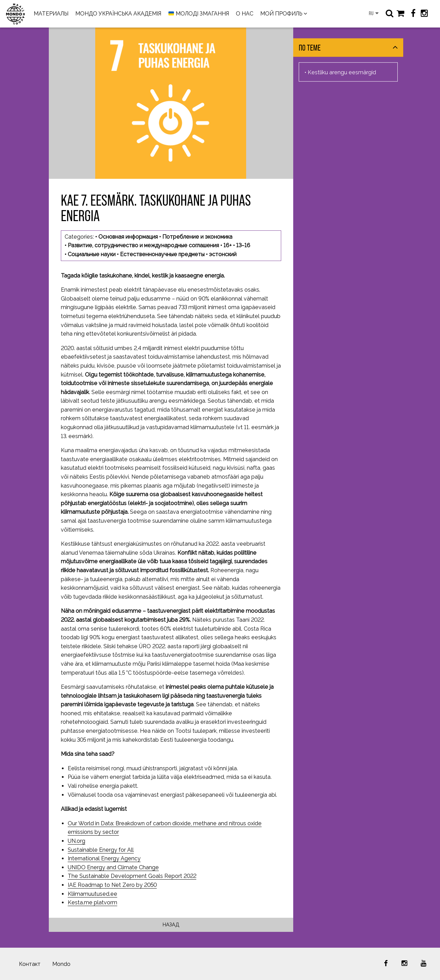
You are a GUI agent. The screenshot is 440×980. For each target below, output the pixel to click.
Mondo (61, 964)
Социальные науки (92, 254)
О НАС (245, 14)
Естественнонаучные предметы (162, 254)
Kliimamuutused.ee (92, 894)
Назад (171, 924)
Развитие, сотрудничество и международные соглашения (143, 245)
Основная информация (128, 237)
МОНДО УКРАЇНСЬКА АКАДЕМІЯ (118, 14)
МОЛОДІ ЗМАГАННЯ (199, 14)
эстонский (223, 254)
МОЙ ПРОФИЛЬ (281, 14)
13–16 (243, 245)
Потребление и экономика (197, 237)
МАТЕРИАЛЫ (51, 14)
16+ (228, 245)
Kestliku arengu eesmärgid (342, 72)
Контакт (30, 964)
